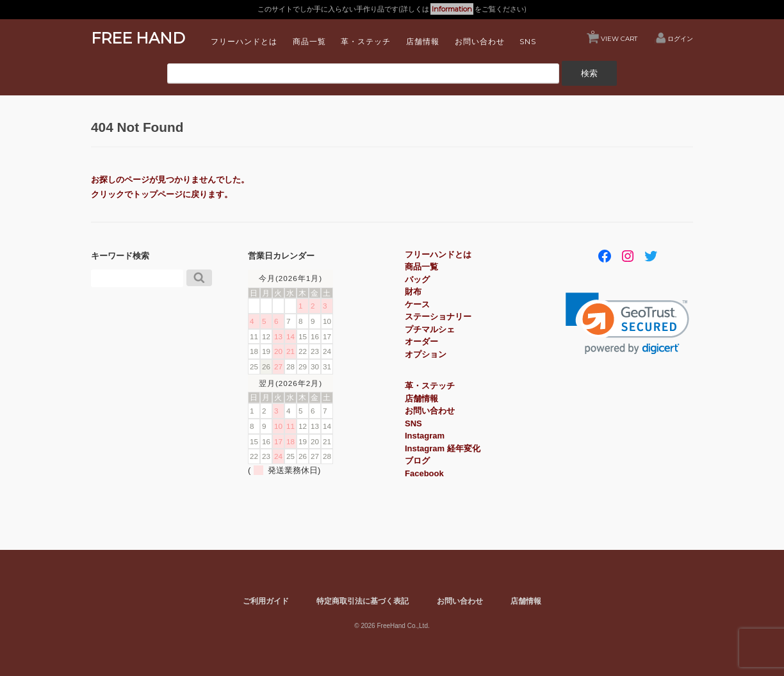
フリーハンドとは (244, 41)
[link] (627, 324)
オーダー (421, 342)
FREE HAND (138, 38)
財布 (413, 292)
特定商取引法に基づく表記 (363, 601)
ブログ (417, 461)
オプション (426, 354)
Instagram (425, 436)
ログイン (680, 38)
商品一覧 (309, 41)
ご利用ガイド (266, 601)
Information (452, 9)
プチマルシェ (430, 329)
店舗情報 (423, 41)
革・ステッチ (366, 41)
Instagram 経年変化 (443, 448)
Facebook (424, 473)
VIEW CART (614, 36)
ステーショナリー (438, 317)
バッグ (417, 279)
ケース (417, 304)
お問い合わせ (480, 41)
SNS (528, 41)
